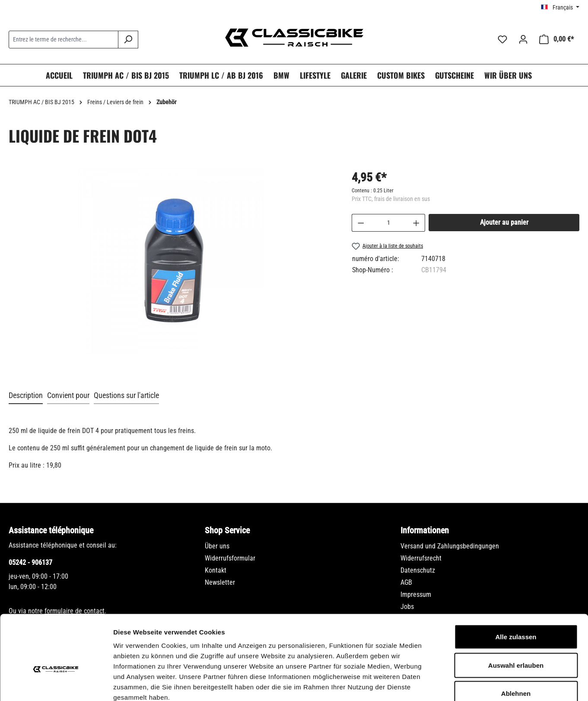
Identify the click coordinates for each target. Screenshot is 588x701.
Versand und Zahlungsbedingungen (450, 546)
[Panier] (556, 39)
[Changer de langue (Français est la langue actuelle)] (560, 7)
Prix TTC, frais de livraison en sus (391, 199)
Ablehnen (516, 644)
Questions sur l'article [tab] (126, 395)
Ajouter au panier (504, 222)
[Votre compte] (523, 39)
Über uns (217, 546)
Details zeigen (459, 684)
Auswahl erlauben (516, 616)
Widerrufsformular (230, 558)
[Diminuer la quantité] (361, 223)
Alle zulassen (516, 588)
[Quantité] (388, 223)
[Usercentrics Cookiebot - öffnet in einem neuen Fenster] (56, 684)
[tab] (26, 396)
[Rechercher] (128, 40)
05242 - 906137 (30, 562)
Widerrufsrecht (421, 558)
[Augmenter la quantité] (416, 223)
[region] (172, 270)
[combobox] (64, 40)
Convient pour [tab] (68, 395)
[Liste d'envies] (502, 39)
